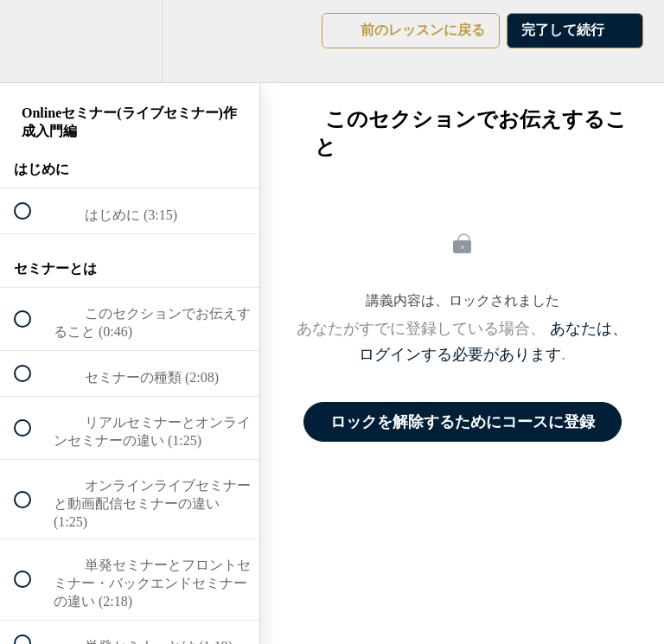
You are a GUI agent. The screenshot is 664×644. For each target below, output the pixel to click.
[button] (32, 41)
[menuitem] (130, 41)
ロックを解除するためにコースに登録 (463, 422)
